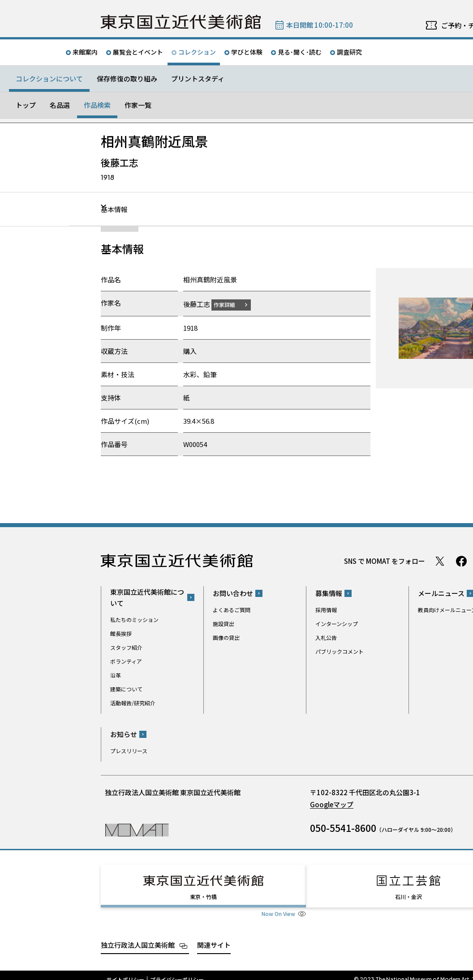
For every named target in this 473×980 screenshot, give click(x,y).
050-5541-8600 (343, 828)
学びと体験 (247, 52)
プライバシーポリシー (177, 971)
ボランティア (126, 661)
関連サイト (214, 936)
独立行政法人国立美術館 (138, 936)
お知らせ (124, 734)
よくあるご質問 (232, 610)
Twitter (440, 561)
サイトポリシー (125, 971)
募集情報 (329, 593)
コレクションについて (49, 79)
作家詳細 (230, 304)
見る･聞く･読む (300, 52)
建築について (126, 688)
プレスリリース (129, 751)
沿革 (116, 675)
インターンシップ (337, 624)
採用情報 (326, 610)
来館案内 (85, 52)
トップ (26, 105)
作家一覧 (138, 105)
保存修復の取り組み (127, 79)
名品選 (60, 105)
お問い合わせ (233, 593)
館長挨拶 (121, 633)
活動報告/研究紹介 (133, 702)
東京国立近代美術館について (147, 597)
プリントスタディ (198, 79)
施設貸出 (224, 624)
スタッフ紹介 (126, 647)
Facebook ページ (461, 561)
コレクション (197, 52)
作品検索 (97, 105)
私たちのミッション (134, 619)
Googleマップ (332, 804)
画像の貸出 (226, 637)
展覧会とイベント (138, 52)
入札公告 (326, 637)
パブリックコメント (340, 651)
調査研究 (349, 52)
